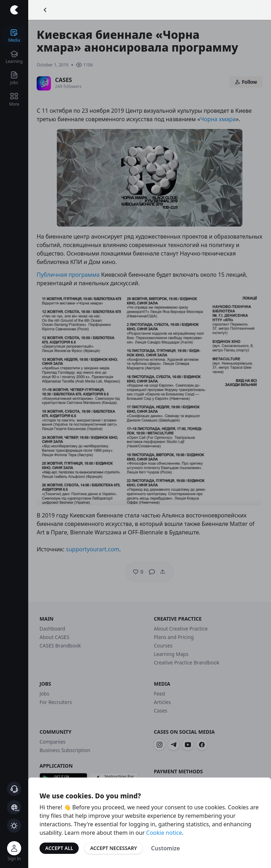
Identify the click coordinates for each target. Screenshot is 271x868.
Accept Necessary (113, 848)
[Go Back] (45, 10)
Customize (165, 848)
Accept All (59, 848)
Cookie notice (164, 833)
